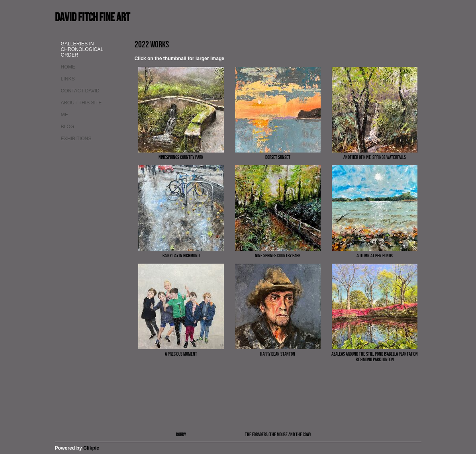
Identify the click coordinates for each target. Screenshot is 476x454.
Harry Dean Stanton (278, 354)
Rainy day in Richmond (181, 255)
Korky (181, 434)
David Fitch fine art (92, 17)
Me (65, 115)
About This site (81, 103)
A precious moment (181, 354)
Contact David (80, 91)
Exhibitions (76, 139)
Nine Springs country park (278, 255)
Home (68, 67)
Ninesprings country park (181, 157)
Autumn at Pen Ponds (375, 255)
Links (68, 79)
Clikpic (91, 448)
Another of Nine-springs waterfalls (375, 157)
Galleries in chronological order (82, 49)
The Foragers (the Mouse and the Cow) (278, 434)
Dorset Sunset (278, 157)
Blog (68, 127)
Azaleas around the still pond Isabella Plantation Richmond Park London (375, 356)
